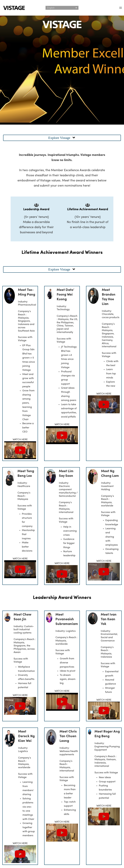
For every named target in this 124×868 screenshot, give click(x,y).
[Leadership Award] (36, 205)
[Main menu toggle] (120, 8)
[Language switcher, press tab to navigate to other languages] (62, 8)
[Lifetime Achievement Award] (88, 205)
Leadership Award (36, 209)
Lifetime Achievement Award (88, 209)
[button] (62, 138)
